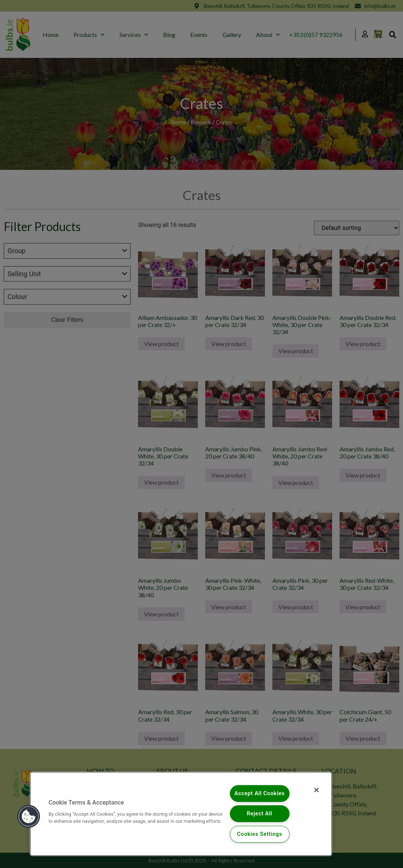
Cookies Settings (260, 834)
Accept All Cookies (260, 794)
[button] (29, 816)
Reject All (260, 814)
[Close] (316, 790)
